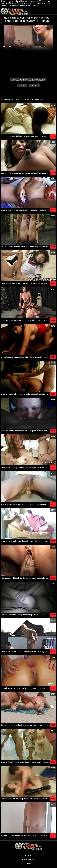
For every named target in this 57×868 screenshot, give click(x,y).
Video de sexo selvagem (40, 3)
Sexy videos (28, 855)
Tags (28, 863)
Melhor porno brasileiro (10, 5)
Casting (22, 86)
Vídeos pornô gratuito (30, 5)
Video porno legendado (29, 1)
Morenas (34, 86)
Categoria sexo (29, 859)
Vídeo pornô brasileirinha (18, 3)
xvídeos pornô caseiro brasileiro (28, 80)
